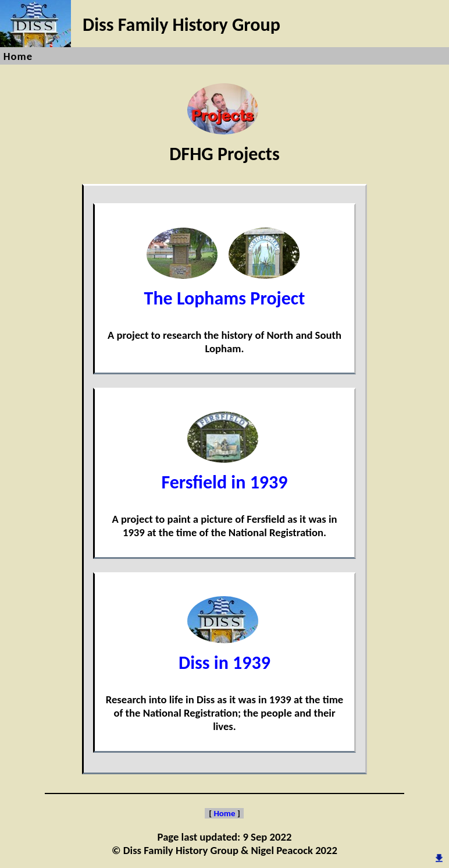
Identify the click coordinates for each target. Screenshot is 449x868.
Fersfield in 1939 (224, 471)
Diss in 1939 (224, 651)
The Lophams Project (225, 287)
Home (18, 56)
